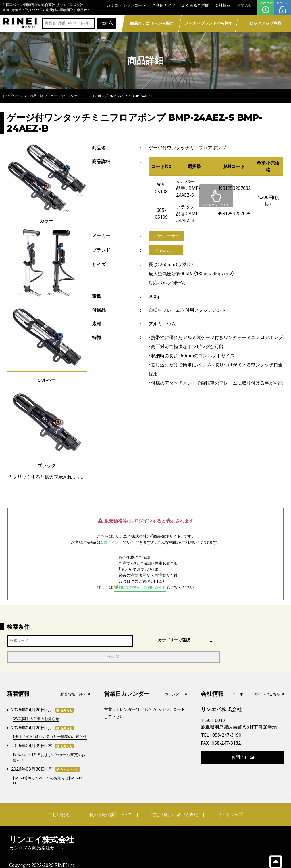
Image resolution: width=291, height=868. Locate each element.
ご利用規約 (65, 804)
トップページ (13, 96)
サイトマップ (224, 804)
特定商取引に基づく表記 (172, 804)
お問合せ (244, 5)
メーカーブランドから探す (209, 23)
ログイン (282, 7)
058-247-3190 (227, 719)
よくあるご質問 (195, 5)
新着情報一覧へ (74, 678)
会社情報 (223, 5)
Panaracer (166, 252)
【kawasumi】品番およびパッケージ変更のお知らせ (50, 747)
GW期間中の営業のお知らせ (38, 702)
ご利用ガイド (164, 5)
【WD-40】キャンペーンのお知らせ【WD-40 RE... (50, 770)
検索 (106, 23)
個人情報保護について (112, 804)
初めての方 (265, 7)
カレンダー (175, 678)
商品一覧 (36, 96)
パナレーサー (167, 236)
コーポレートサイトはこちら (256, 678)
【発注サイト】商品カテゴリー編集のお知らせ (50, 723)
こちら (147, 693)
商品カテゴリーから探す (152, 23)
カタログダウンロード (126, 5)
